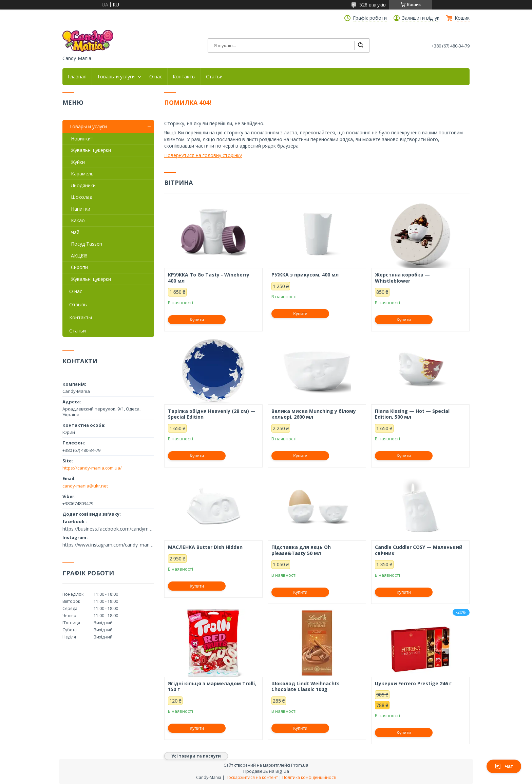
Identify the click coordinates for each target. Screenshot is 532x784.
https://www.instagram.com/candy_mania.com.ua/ (108, 545)
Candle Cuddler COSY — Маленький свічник (419, 550)
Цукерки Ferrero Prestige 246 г (413, 684)
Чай (75, 232)
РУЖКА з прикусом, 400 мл (305, 275)
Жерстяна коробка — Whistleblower (402, 278)
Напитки (81, 209)
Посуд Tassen (87, 244)
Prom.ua (300, 765)
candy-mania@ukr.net (85, 486)
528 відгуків (373, 5)
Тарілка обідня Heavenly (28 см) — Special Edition (212, 414)
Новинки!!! (82, 139)
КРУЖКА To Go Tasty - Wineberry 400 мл (209, 278)
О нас (156, 77)
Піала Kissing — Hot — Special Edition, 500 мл (412, 414)
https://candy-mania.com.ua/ (92, 468)
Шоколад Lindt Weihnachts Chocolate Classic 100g (306, 686)
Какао (78, 220)
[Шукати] (360, 45)
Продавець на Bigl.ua (266, 771)
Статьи (214, 77)
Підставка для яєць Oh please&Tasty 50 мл (301, 550)
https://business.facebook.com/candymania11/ (108, 529)
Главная (77, 77)
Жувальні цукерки (91, 150)
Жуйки (78, 162)
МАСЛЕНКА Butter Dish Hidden (205, 547)
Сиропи (79, 267)
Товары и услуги (116, 77)
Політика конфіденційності (309, 777)
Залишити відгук (421, 18)
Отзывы (78, 304)
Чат (504, 766)
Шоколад (82, 197)
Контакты (184, 77)
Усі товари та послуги (196, 756)
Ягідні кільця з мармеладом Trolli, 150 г (212, 686)
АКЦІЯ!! (79, 256)
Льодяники (83, 185)
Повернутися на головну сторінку (203, 155)
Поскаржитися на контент (252, 777)
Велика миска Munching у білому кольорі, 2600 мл (314, 414)
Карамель (82, 174)
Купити (197, 320)
